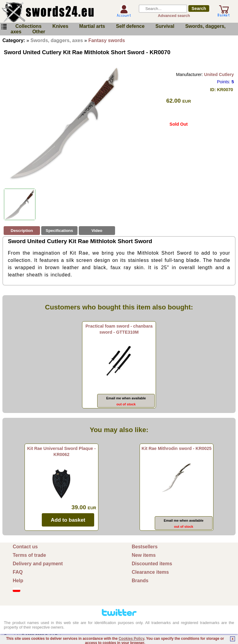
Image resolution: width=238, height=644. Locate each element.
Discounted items (152, 564)
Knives (60, 26)
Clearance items (150, 572)
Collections (28, 26)
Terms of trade (29, 555)
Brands (140, 581)
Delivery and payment (38, 564)
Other (39, 32)
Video (97, 231)
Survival (165, 26)
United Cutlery (219, 74)
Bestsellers (145, 547)
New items (144, 555)
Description (22, 231)
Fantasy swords (107, 40)
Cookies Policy (131, 639)
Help (18, 581)
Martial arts (92, 26)
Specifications (59, 231)
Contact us (25, 547)
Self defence (130, 26)
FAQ (18, 572)
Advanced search (174, 16)
